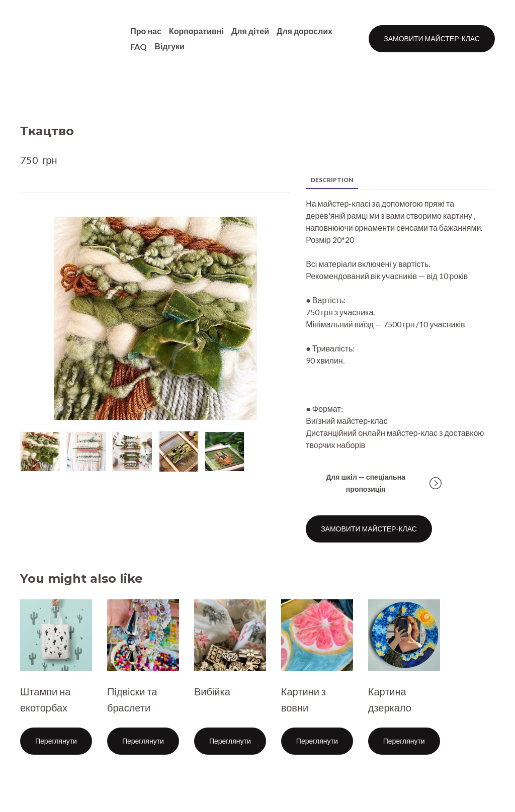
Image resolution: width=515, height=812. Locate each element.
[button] (432, 39)
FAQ (139, 47)
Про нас (146, 31)
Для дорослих (305, 31)
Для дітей (250, 31)
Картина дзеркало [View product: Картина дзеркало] (390, 699)
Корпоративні (196, 31)
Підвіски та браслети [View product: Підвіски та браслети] (132, 699)
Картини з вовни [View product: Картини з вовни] (304, 699)
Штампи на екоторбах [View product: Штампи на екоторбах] (45, 699)
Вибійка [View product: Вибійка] (212, 691)
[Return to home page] (58, 39)
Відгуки (169, 46)
